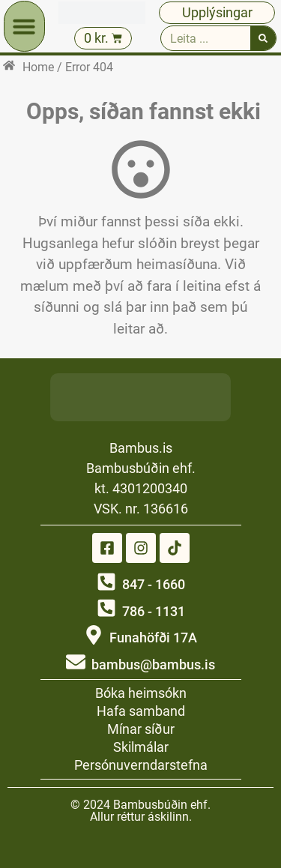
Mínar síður (141, 729)
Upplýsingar (217, 12)
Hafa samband (141, 711)
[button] (24, 26)
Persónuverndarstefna (141, 765)
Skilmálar (141, 747)
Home (38, 67)
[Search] (263, 38)
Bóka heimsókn (141, 693)
